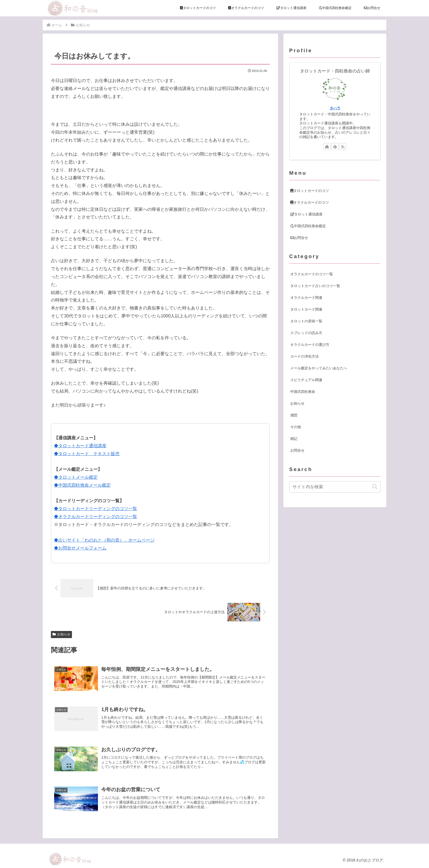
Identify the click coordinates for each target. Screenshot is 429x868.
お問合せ (299, 238)
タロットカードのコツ (310, 191)
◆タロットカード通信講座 (80, 446)
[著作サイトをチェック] (327, 147)
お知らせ (61, 634)
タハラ (335, 108)
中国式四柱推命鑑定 (308, 226)
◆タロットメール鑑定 (76, 477)
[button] (375, 487)
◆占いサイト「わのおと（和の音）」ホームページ (104, 540)
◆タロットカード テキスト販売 (87, 454)
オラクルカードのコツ (310, 202)
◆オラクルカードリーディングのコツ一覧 (95, 517)
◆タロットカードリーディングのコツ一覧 (95, 509)
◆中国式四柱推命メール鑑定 (82, 485)
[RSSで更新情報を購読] (343, 147)
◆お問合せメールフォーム (80, 548)
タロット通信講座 (306, 214)
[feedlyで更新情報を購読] (335, 147)
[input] (335, 487)
